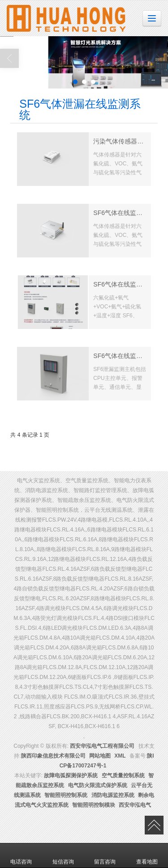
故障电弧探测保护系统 (71, 775)
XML (120, 756)
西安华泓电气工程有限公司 (102, 746)
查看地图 (147, 855)
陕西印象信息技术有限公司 (53, 756)
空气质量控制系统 (123, 775)
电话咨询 (21, 855)
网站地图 (100, 756)
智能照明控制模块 (94, 805)
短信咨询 (63, 855)
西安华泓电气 (135, 805)
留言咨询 (105, 855)
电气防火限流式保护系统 (98, 785)
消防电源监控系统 (113, 795)
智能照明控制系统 (66, 795)
